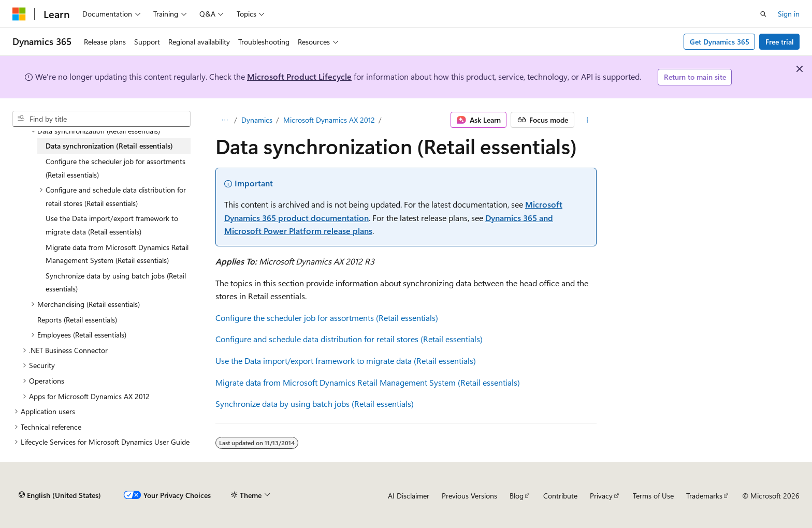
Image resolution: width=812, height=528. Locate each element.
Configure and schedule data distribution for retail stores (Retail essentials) (349, 339)
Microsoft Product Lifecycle (299, 76)
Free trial (780, 42)
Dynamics (257, 120)
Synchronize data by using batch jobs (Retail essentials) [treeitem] (116, 282)
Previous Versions (469, 496)
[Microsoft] (19, 14)
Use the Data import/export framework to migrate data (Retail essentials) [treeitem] (112, 225)
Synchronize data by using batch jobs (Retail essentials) (315, 404)
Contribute (560, 496)
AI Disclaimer (409, 496)
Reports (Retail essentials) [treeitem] (77, 320)
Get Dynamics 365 (720, 42)
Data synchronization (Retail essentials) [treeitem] (109, 146)
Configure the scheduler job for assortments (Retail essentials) (327, 318)
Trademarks (704, 496)
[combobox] (102, 119)
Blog (517, 496)
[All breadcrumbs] (224, 120)
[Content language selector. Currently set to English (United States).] (60, 495)
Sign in (789, 14)
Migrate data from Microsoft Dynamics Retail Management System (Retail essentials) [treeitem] (117, 254)
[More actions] (588, 120)
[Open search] (763, 14)
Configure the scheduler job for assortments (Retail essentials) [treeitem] (115, 168)
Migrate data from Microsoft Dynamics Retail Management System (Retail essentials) (368, 382)
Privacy (601, 496)
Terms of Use (653, 496)
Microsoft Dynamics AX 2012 (329, 120)
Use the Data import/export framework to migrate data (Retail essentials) (346, 361)
